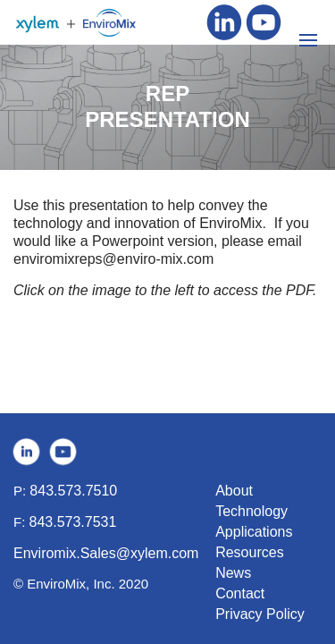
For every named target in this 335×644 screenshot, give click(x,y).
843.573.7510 (73, 491)
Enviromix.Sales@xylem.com (106, 553)
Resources (249, 552)
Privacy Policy (260, 614)
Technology (251, 511)
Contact (240, 593)
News (233, 573)
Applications (254, 532)
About (234, 491)
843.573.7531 (73, 522)
